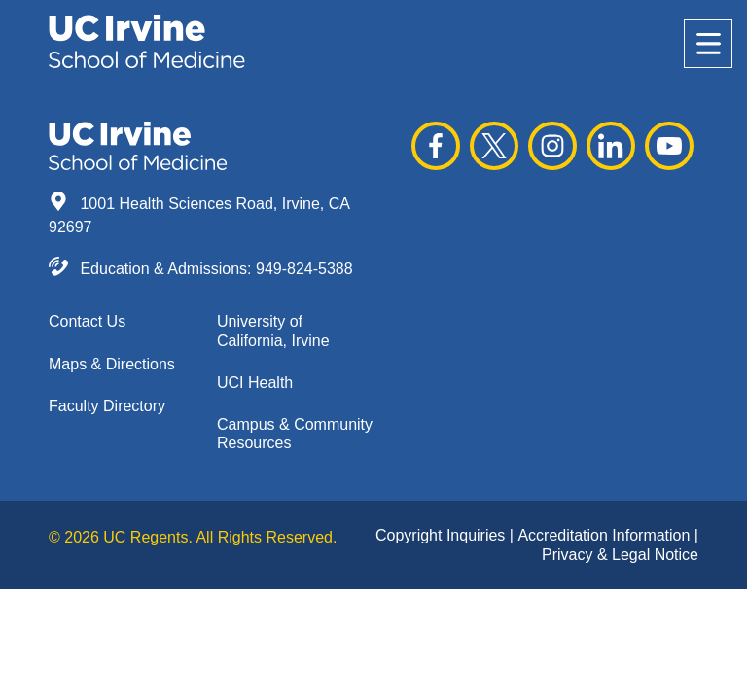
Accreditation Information (605, 535)
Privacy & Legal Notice (620, 555)
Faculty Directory (107, 406)
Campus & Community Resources (295, 434)
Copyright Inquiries (443, 535)
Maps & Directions (112, 364)
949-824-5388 (304, 269)
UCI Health (255, 383)
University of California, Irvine (273, 331)
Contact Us (87, 321)
